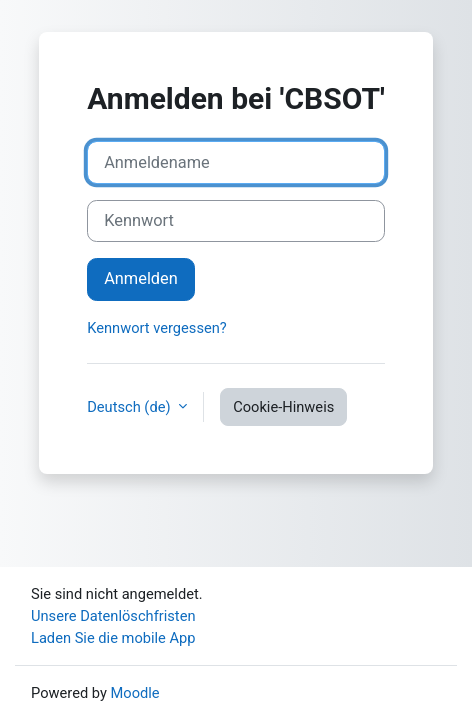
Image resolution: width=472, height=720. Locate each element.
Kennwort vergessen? (157, 328)
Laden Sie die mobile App (113, 638)
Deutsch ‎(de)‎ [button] (130, 407)
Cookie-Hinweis (283, 407)
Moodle (135, 693)
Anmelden (141, 278)
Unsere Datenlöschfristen (113, 616)
